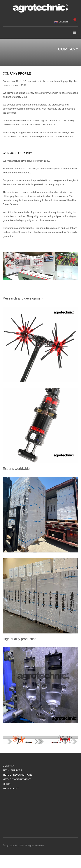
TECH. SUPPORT (12, 770)
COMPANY (9, 766)
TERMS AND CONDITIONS (18, 775)
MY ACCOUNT (11, 789)
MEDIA (7, 784)
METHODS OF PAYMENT (17, 779)
